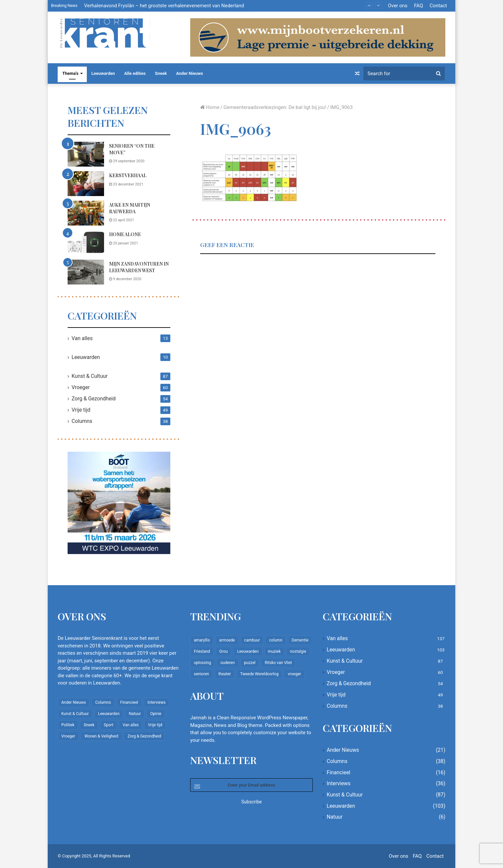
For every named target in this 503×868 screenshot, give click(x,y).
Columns (82, 421)
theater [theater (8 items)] (225, 674)
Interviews (339, 783)
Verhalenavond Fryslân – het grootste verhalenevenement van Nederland (164, 6)
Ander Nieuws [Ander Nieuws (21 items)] (74, 702)
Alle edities (135, 73)
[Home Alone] (86, 243)
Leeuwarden (103, 73)
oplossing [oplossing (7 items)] (202, 663)
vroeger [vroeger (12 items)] (294, 674)
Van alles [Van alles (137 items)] (131, 725)
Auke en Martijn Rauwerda (130, 208)
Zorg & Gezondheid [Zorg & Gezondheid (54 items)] (144, 736)
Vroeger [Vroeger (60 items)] (68, 736)
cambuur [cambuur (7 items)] (252, 640)
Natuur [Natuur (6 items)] (135, 714)
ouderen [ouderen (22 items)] (228, 663)
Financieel (338, 772)
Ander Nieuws (190, 73)
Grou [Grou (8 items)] (224, 651)
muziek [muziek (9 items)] (274, 651)
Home (210, 107)
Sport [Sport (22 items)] (109, 725)
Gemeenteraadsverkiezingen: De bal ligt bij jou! (275, 107)
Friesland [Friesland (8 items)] (202, 651)
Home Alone (125, 234)
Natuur (335, 817)
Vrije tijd (81, 410)
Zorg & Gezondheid (94, 399)
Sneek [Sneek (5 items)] (89, 725)
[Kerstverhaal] (86, 184)
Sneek (161, 73)
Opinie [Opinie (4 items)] (156, 714)
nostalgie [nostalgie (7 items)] (298, 651)
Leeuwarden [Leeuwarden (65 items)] (248, 651)
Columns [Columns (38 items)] (103, 702)
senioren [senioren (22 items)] (201, 674)
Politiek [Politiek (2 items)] (68, 725)
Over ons (398, 6)
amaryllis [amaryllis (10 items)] (202, 640)
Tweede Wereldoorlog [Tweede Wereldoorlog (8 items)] (259, 674)
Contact (438, 6)
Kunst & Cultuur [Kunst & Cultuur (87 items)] (75, 714)
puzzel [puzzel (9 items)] (250, 663)
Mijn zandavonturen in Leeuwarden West (139, 267)
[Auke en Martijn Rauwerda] (86, 213)
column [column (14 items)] (276, 640)
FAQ (418, 6)
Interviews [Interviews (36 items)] (157, 702)
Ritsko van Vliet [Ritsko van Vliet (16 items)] (278, 663)
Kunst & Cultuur (90, 376)
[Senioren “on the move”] (86, 154)
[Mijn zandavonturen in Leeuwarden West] (86, 272)
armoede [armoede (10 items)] (227, 640)
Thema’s (70, 73)
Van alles (82, 338)
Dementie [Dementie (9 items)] (300, 640)
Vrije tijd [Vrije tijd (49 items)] (155, 725)
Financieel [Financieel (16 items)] (129, 702)
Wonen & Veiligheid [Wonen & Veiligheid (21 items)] (101, 736)
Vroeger (81, 387)
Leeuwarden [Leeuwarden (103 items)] (109, 714)
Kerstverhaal (128, 175)
